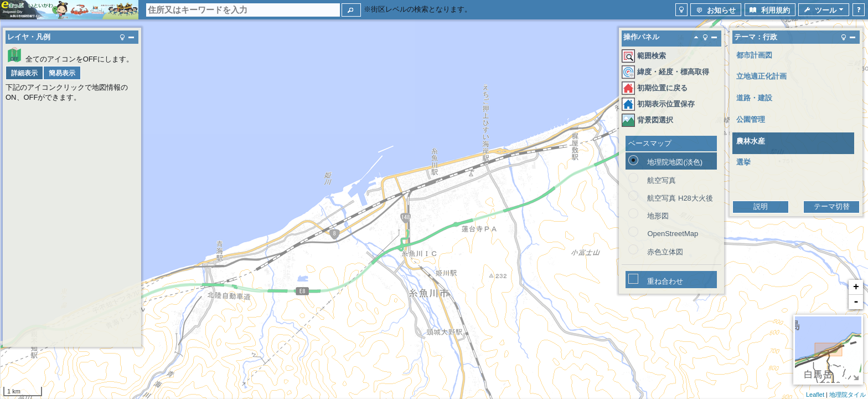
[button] (351, 10)
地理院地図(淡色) (675, 162)
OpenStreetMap (673, 234)
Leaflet (815, 395)
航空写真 (662, 180)
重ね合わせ (665, 281)
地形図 (658, 216)
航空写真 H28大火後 (680, 198)
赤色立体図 (665, 252)
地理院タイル (848, 395)
